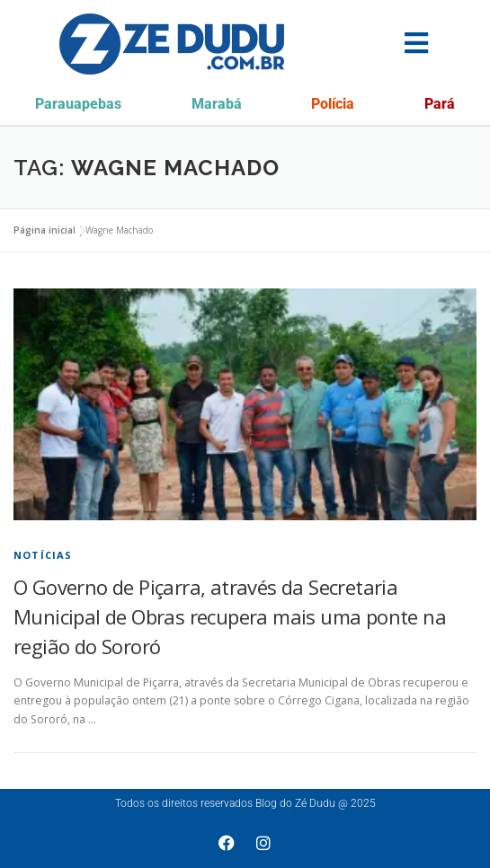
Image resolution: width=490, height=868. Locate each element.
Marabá (217, 104)
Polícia (333, 104)
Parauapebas (78, 104)
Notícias (43, 555)
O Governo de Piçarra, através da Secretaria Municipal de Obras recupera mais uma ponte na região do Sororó (230, 616)
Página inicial (45, 230)
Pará (440, 104)
